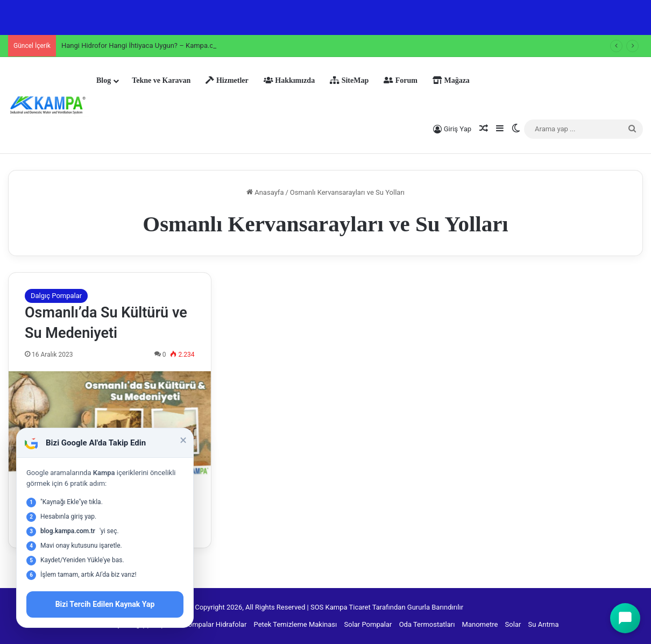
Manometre (480, 624)
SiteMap (349, 80)
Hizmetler (227, 80)
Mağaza (451, 80)
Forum (401, 80)
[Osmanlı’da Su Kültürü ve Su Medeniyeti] (110, 424)
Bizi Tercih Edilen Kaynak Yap (105, 604)
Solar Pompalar (368, 624)
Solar (513, 624)
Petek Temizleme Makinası (296, 624)
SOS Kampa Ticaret (341, 607)
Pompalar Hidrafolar (215, 624)
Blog (104, 80)
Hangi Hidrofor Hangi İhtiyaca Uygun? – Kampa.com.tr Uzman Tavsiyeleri (175, 45)
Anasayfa (265, 192)
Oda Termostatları (427, 624)
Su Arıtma (544, 624)
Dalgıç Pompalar (56, 296)
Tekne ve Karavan (161, 80)
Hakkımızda (289, 80)
